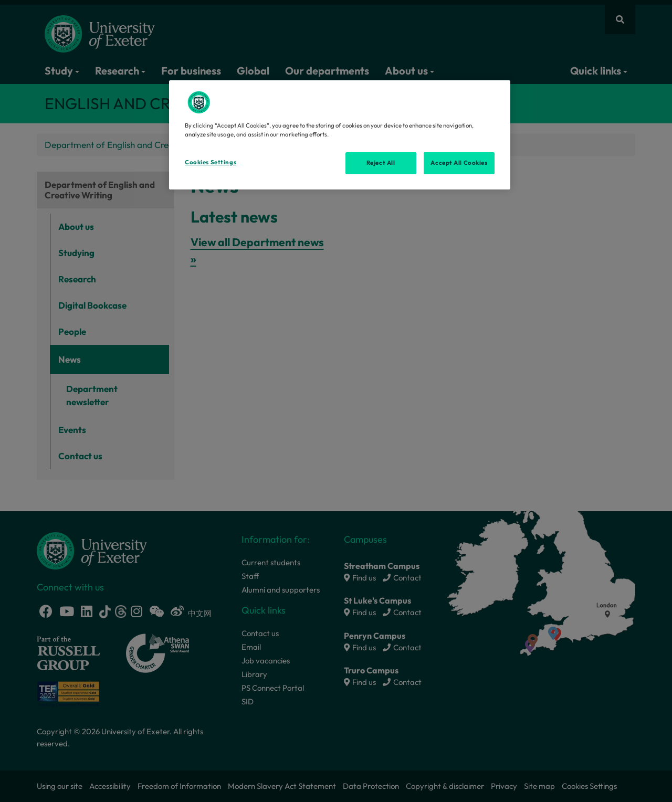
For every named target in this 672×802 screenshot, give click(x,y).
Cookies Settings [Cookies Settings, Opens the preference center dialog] (211, 162)
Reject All (381, 163)
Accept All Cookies (459, 163)
